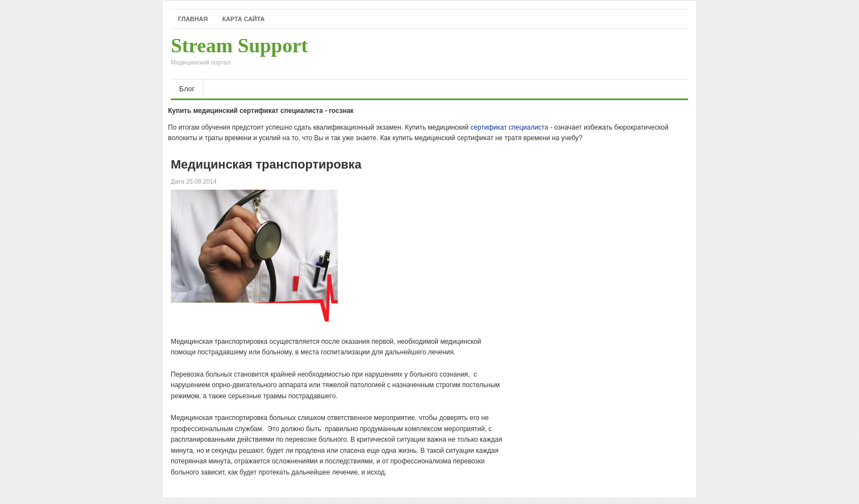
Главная (193, 19)
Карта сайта (243, 19)
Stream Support (239, 54)
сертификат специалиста (510, 127)
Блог (187, 89)
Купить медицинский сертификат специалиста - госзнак (261, 111)
